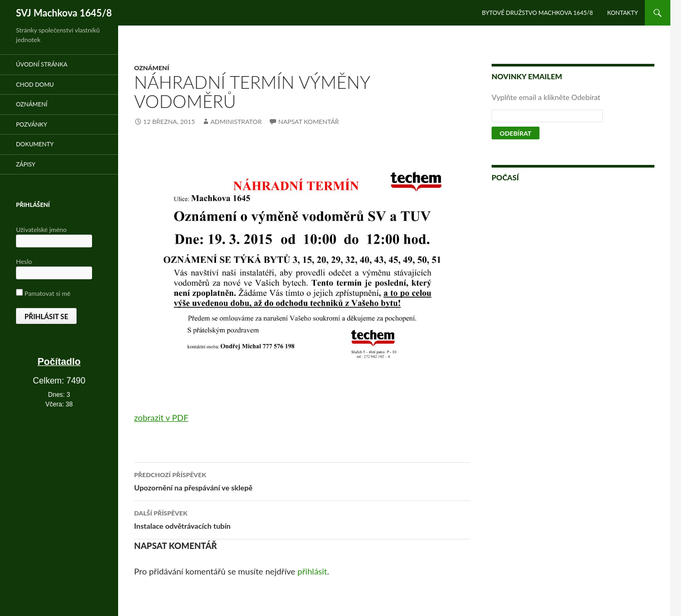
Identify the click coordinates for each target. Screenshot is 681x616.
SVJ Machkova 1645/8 (64, 13)
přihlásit (312, 571)
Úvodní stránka (42, 64)
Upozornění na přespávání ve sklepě (302, 480)
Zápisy (26, 164)
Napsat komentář (309, 122)
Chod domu (35, 84)
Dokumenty (35, 144)
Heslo (24, 261)
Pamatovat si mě (43, 293)
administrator (236, 122)
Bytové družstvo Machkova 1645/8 (538, 13)
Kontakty (622, 13)
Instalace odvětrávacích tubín (302, 519)
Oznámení (152, 68)
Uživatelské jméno (41, 230)
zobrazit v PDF (161, 417)
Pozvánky (32, 124)
